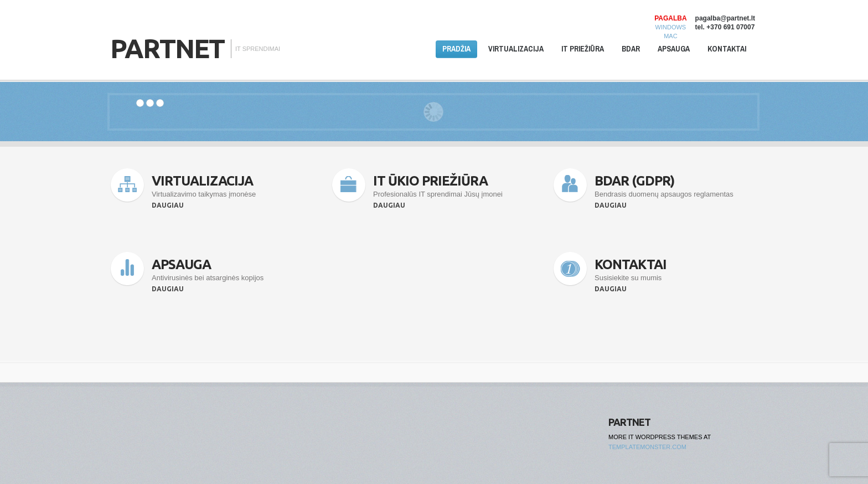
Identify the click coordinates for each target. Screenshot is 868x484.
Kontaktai (727, 49)
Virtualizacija (516, 49)
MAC (670, 36)
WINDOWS (671, 27)
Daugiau (168, 205)
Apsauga (674, 49)
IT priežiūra (583, 49)
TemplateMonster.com (647, 447)
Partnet (167, 48)
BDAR (631, 49)
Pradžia (456, 49)
